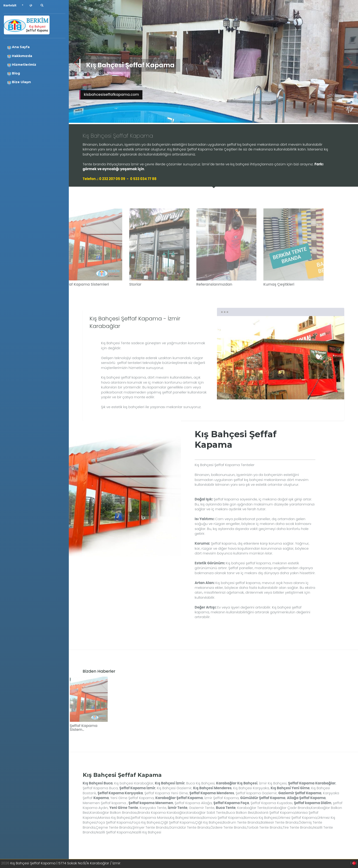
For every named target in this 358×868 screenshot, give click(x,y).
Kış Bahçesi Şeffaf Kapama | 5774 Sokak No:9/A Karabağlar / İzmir (65, 863)
